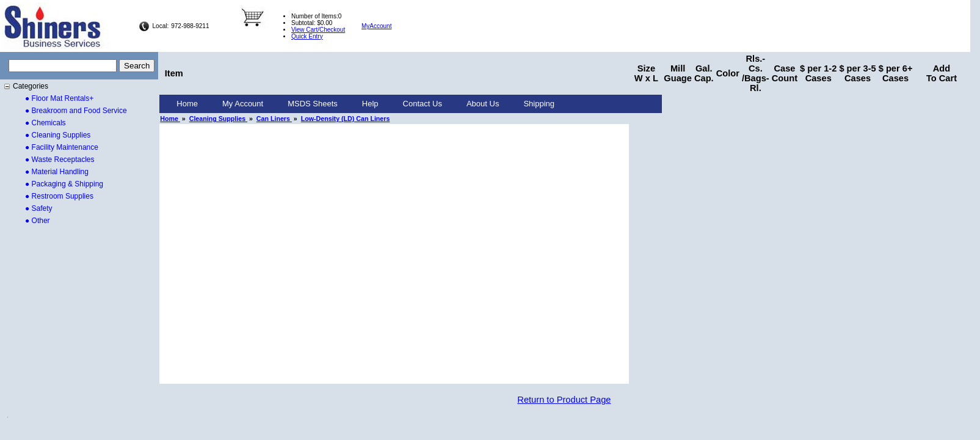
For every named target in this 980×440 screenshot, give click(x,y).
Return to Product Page (564, 400)
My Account (243, 104)
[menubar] (365, 104)
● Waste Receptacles (60, 159)
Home (187, 104)
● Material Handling (57, 172)
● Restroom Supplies (59, 196)
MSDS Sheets (313, 104)
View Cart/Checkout (318, 30)
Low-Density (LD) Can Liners (346, 119)
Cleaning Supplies (218, 119)
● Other (38, 221)
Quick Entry (307, 36)
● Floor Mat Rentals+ (59, 98)
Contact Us (423, 104)
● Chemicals (45, 123)
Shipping (539, 104)
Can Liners (274, 119)
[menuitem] (187, 104)
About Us (483, 104)
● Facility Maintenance (62, 147)
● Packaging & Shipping (64, 184)
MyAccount (376, 26)
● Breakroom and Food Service (76, 111)
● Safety (39, 208)
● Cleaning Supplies (58, 135)
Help (370, 104)
